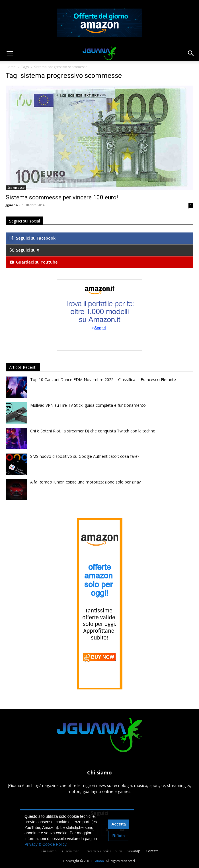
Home (11, 67)
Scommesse (16, 188)
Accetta (119, 824)
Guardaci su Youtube (33, 262)
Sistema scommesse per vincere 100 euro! (62, 197)
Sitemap (134, 851)
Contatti (152, 851)
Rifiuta (119, 836)
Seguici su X (24, 250)
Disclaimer (71, 851)
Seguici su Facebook (32, 238)
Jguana (12, 205)
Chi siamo (49, 851)
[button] (10, 53)
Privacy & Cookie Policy (103, 851)
